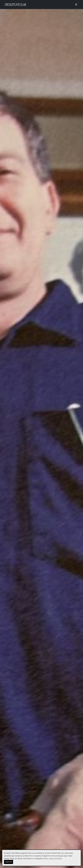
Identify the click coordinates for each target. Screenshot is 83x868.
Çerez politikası (56, 859)
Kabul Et (9, 862)
